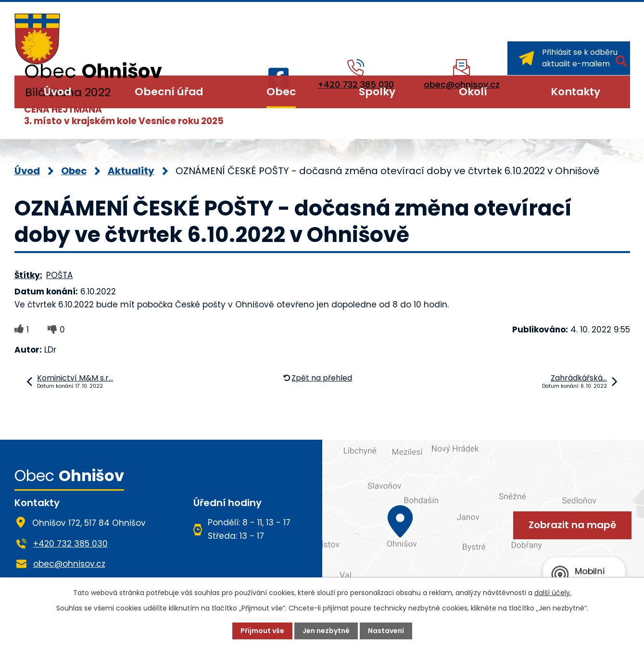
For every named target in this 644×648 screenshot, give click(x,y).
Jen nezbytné (326, 631)
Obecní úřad (169, 92)
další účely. (553, 593)
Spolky (377, 92)
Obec (281, 92)
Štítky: (28, 275)
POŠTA (59, 275)
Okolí (473, 92)
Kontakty (575, 92)
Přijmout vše (262, 631)
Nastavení (386, 631)
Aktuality (131, 171)
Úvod (57, 92)
